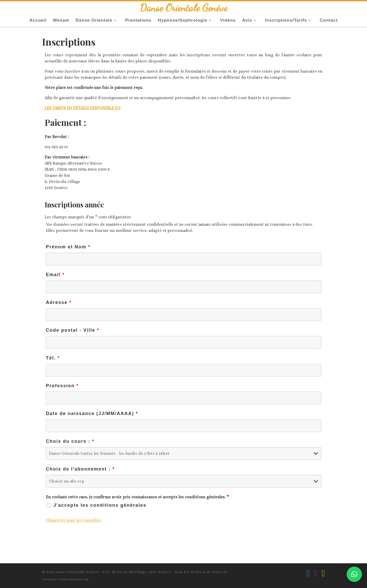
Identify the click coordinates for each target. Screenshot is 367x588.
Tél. (53, 358)
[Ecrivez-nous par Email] (323, 573)
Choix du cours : (70, 441)
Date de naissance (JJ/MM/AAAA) (92, 413)
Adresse (59, 302)
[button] (354, 574)
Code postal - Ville (73, 330)
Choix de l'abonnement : (80, 469)
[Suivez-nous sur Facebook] (308, 573)
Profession (62, 386)
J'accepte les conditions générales (100, 505)
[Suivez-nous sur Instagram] (316, 573)
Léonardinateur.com (74, 579)
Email (55, 275)
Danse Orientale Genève (77, 572)
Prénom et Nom (68, 247)
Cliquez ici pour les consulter (74, 520)
